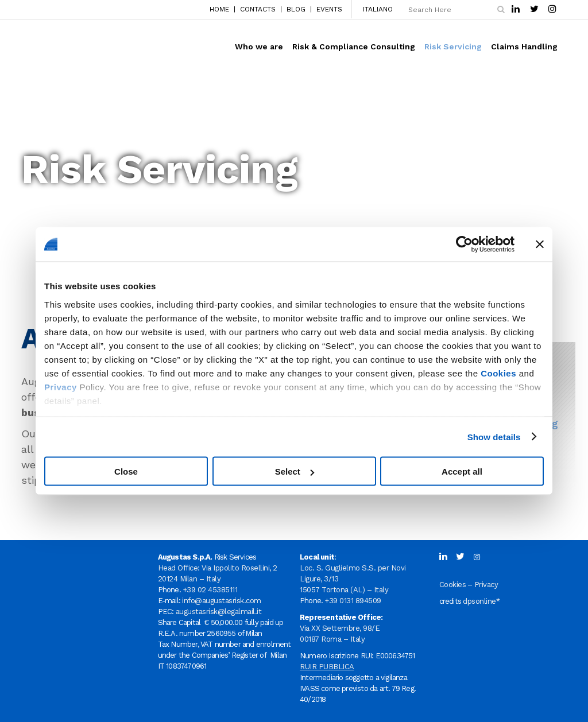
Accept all (462, 471)
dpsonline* (481, 601)
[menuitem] (375, 9)
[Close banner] (540, 244)
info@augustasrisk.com (222, 601)
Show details (494, 436)
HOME (219, 9)
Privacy (61, 387)
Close (126, 471)
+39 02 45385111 (210, 590)
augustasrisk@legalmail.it (219, 612)
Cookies (498, 373)
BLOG (296, 9)
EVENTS (329, 9)
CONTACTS (258, 9)
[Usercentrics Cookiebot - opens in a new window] (464, 244)
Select (295, 471)
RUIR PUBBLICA (327, 667)
